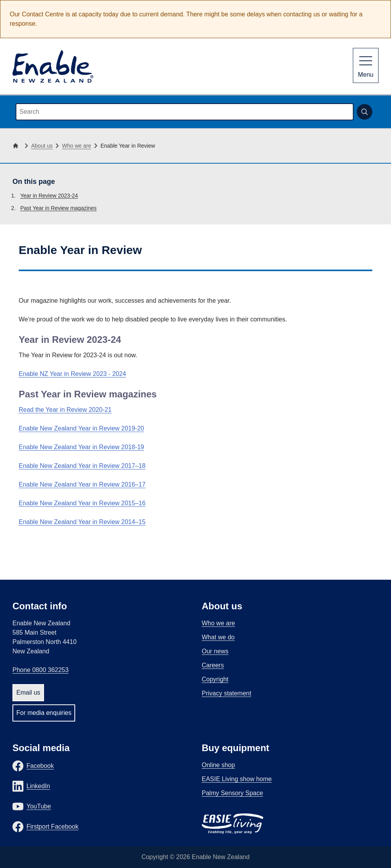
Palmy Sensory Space (232, 793)
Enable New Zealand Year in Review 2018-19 (81, 447)
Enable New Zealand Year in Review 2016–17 (82, 484)
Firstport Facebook (52, 827)
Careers (213, 665)
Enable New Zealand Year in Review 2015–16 (82, 503)
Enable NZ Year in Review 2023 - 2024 (72, 374)
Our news (215, 651)
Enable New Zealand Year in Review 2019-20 (81, 428)
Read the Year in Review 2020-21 (65, 410)
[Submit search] (365, 112)
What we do (218, 637)
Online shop (218, 765)
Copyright (215, 679)
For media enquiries (44, 713)
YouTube (39, 806)
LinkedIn (38, 786)
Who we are (77, 146)
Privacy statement (226, 693)
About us (42, 146)
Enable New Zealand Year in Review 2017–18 (82, 466)
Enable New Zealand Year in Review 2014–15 (82, 522)
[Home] (17, 146)
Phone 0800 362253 (41, 670)
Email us (28, 692)
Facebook (40, 766)
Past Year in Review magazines (58, 208)
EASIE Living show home (237, 779)
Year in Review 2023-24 (49, 196)
